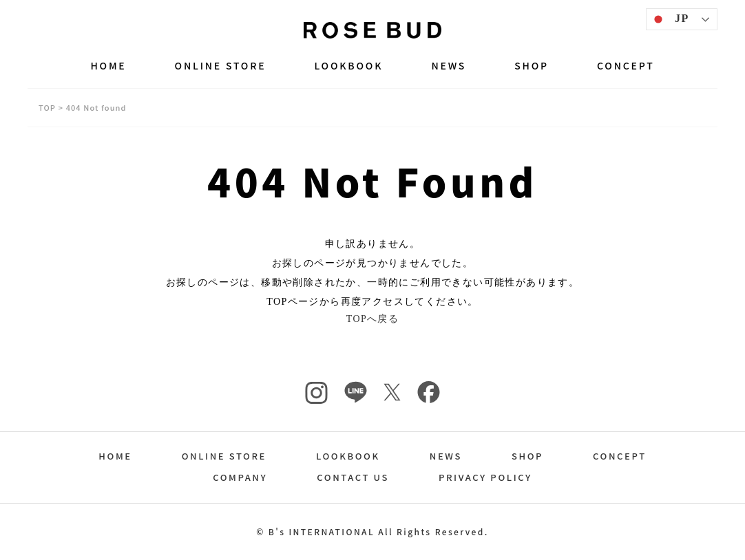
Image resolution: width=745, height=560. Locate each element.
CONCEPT (626, 65)
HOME (108, 65)
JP (670, 19)
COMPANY (240, 477)
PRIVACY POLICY (485, 477)
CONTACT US (353, 477)
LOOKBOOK (348, 65)
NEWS (449, 65)
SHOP (532, 65)
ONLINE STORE (221, 65)
